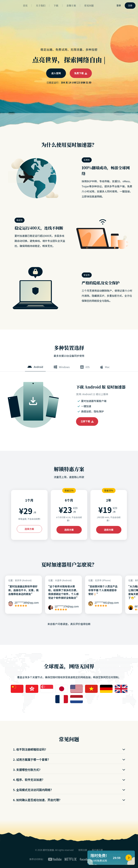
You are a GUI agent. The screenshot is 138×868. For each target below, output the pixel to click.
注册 (130, 5)
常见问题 (89, 5)
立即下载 (87, 421)
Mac (105, 367)
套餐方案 (71, 5)
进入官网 (56, 73)
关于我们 (40, 5)
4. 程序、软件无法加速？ (69, 780)
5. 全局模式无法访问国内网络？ (69, 790)
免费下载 (81, 73)
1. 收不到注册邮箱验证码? (69, 749)
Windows (62, 367)
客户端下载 (97, 850)
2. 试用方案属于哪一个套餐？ (69, 759)
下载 (56, 5)
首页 (25, 5)
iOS (85, 367)
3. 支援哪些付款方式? (69, 770)
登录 (119, 5)
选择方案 (29, 529)
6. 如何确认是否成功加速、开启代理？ (69, 800)
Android (35, 367)
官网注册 (83, 850)
